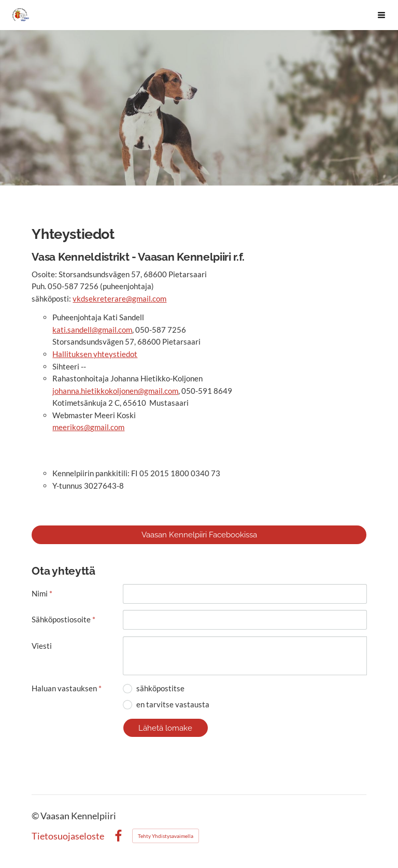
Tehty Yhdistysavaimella (166, 836)
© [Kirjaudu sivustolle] (36, 816)
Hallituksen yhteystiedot (95, 354)
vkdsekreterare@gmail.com (119, 298)
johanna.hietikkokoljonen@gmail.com (115, 391)
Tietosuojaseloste (68, 836)
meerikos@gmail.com (88, 427)
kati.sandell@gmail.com (92, 330)
